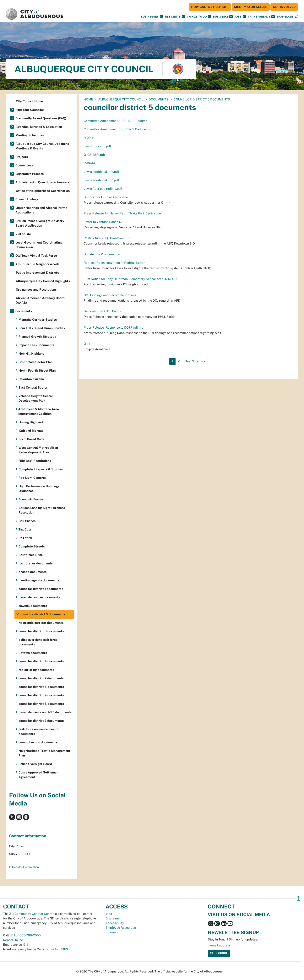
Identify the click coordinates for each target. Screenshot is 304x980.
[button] (285, 17)
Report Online (13, 940)
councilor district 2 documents (41, 678)
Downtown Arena (31, 379)
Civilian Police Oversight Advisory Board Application (40, 223)
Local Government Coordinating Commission (39, 245)
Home (88, 99)
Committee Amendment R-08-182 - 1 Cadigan (116, 121)
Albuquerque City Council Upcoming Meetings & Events (42, 146)
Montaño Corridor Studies (38, 320)
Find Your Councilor (30, 110)
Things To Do (199, 17)
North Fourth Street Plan (37, 371)
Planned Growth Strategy (37, 337)
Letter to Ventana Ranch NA (104, 222)
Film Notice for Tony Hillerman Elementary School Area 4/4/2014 (131, 279)
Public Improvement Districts (37, 273)
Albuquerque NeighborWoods (37, 264)
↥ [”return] (298, 898)
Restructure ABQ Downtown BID (107, 238)
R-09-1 (88, 138)
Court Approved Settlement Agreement (39, 775)
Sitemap (112, 932)
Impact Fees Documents (36, 345)
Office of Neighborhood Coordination (43, 191)
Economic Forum (31, 499)
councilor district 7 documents (41, 721)
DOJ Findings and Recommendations (110, 295)
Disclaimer (113, 918)
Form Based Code (31, 439)
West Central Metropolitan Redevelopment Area (38, 450)
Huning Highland (31, 422)
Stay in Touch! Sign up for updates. (233, 939)
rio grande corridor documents (41, 623)
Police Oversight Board (35, 764)
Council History (27, 199)
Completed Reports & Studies (41, 469)
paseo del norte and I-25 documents (45, 712)
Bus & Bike (223, 17)
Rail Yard (25, 538)
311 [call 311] (13, 935)
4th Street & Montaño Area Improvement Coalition (39, 411)
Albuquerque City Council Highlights (43, 281)
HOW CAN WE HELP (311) (210, 7)
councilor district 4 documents (41, 661)
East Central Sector (33, 388)
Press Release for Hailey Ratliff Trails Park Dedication (122, 213)
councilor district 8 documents (41, 704)
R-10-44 (89, 163)
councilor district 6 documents (41, 687)
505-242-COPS (57, 949)
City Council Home (29, 101)
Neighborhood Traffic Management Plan (44, 753)
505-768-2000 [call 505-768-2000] (30, 935)
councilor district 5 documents (43, 614)
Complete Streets (32, 546)
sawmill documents (33, 606)
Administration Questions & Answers (42, 182)
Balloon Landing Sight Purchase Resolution (42, 510)
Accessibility (115, 923)
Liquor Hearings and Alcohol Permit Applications (41, 210)
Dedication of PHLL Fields (102, 311)
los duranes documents (36, 563)
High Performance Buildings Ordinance (39, 489)
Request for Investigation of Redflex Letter (114, 263)
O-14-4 (89, 344)
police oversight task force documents (38, 642)
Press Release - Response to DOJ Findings (113, 328)
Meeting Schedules (30, 135)
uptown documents (33, 653)
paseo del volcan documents (39, 597)
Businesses (152, 17)
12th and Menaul (31, 431)
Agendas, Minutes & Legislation (39, 127)
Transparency (261, 17)
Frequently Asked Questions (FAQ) (41, 118)
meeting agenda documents (39, 580)
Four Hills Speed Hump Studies (42, 328)
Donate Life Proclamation (102, 254)
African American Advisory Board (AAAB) (40, 300)
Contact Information (28, 836)
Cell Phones (27, 521)
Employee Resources (121, 928)
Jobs (240, 17)
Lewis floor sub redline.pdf (103, 189)
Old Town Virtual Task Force (36, 256)
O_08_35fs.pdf (94, 155)
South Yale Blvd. (31, 555)
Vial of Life (23, 234)
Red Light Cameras (32, 478)
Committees (24, 165)
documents (159, 99)
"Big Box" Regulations (35, 461)
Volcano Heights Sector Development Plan (36, 398)
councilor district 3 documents (41, 631)
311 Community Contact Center (31, 914)
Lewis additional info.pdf (101, 172)
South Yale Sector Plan (35, 362)
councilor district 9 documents (41, 695)
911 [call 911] (26, 945)
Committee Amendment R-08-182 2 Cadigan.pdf (118, 129)
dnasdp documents (33, 572)
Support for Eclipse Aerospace (106, 197)
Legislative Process (30, 174)
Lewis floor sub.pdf (97, 146)
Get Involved (284, 7)
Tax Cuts (25, 529)
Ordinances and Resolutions (36, 290)
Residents (175, 17)
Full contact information (24, 867)
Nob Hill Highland (31, 354)
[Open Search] (297, 17)
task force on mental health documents (38, 732)
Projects (22, 157)
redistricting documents (36, 670)
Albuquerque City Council (121, 99)
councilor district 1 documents (41, 589)
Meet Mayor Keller (251, 7)
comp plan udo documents (38, 742)
